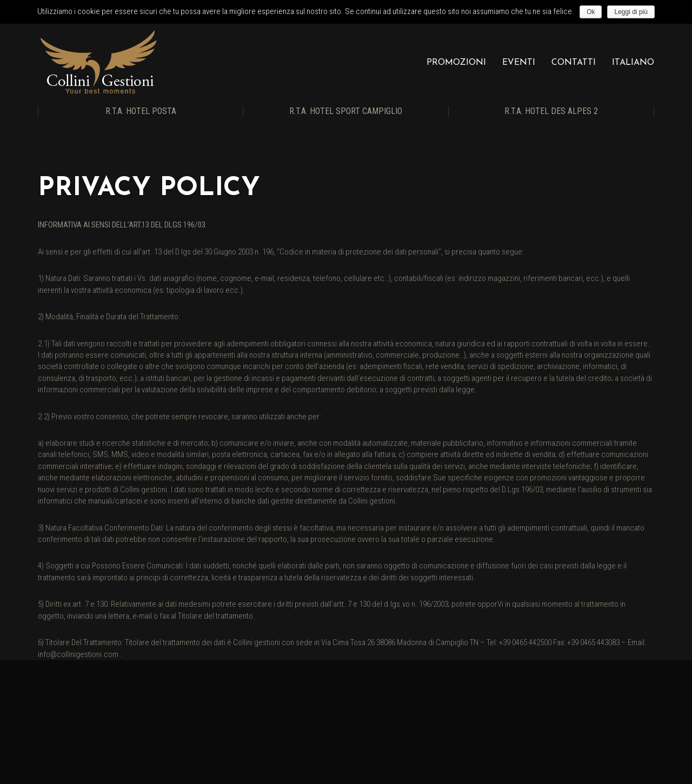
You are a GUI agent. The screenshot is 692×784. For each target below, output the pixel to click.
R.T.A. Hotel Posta (141, 111)
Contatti (574, 63)
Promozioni (456, 63)
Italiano (633, 63)
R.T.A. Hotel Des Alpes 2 (551, 111)
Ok (591, 12)
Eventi (519, 63)
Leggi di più (631, 12)
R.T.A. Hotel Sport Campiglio (346, 111)
